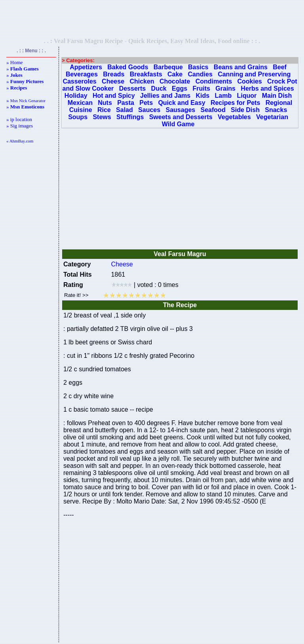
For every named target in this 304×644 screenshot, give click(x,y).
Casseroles (79, 81)
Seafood (213, 110)
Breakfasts (146, 74)
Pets (146, 103)
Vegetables (234, 117)
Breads (114, 74)
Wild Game (178, 124)
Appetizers (86, 67)
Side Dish (245, 110)
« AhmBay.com (20, 141)
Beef (280, 67)
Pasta (126, 103)
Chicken (142, 81)
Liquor (247, 96)
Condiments (214, 81)
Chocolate (175, 81)
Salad (124, 110)
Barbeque (168, 67)
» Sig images (20, 126)
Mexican (80, 103)
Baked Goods (128, 67)
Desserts (133, 88)
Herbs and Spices (267, 88)
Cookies (249, 81)
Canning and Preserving (254, 74)
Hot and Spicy (114, 96)
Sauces (149, 110)
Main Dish (277, 96)
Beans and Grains (241, 67)
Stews (102, 117)
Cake (175, 74)
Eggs (180, 88)
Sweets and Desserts (181, 117)
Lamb (223, 96)
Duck (159, 88)
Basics (198, 67)
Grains (225, 88)
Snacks (276, 110)
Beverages (82, 74)
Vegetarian (272, 117)
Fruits (201, 88)
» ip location (19, 119)
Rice (104, 110)
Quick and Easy (181, 103)
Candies (200, 74)
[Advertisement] (152, 19)
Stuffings (130, 117)
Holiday (76, 96)
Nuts (105, 103)
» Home (15, 62)
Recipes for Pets (235, 103)
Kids (203, 96)
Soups (78, 117)
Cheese (113, 81)
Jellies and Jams (165, 96)
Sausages (180, 110)
